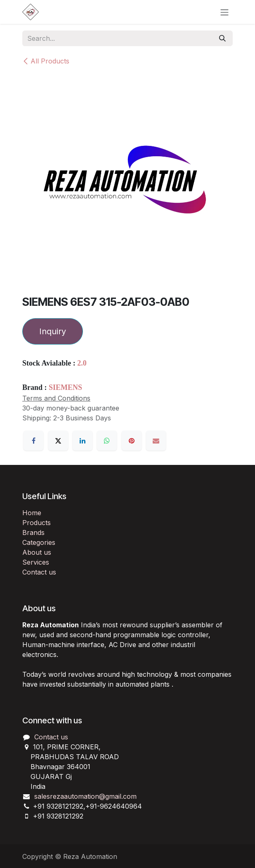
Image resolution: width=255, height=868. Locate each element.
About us (37, 552)
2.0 (82, 363)
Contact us (39, 572)
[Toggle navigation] (224, 12)
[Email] (156, 441)
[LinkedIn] (83, 441)
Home (32, 513)
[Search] (222, 38)
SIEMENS (65, 387)
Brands (33, 533)
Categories (39, 542)
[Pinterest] (132, 441)
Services (36, 562)
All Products (46, 61)
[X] (58, 441)
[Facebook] (33, 441)
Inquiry (53, 331)
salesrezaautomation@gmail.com (85, 796)
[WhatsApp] (107, 441)
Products (37, 523)
